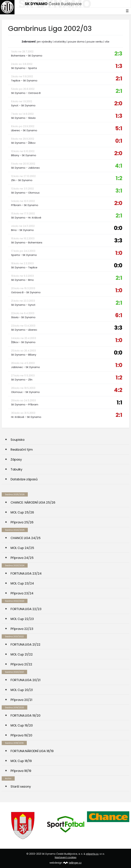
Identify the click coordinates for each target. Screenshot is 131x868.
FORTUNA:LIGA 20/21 (26, 680)
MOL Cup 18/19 (21, 761)
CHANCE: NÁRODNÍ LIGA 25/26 (33, 502)
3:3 (118, 240)
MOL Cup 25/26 (22, 512)
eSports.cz (92, 854)
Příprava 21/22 (21, 664)
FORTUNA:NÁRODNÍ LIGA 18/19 (32, 751)
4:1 (119, 166)
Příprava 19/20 (21, 735)
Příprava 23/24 (22, 593)
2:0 (118, 103)
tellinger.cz (75, 863)
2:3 (118, 54)
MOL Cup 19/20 (22, 725)
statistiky (60, 42)
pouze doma (76, 42)
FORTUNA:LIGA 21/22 (26, 644)
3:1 (119, 191)
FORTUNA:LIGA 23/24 (26, 573)
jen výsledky (45, 42)
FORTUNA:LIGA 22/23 (26, 609)
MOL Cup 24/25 (22, 548)
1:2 (119, 178)
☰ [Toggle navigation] (127, 11)
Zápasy (16, 459)
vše (107, 42)
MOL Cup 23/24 (22, 583)
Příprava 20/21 (21, 700)
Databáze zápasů (24, 479)
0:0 (118, 228)
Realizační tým (22, 450)
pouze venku (95, 42)
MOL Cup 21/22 (22, 654)
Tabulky (16, 469)
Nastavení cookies (66, 857)
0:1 (119, 141)
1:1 (119, 402)
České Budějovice (53, 4)
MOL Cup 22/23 (22, 619)
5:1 (119, 128)
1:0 (119, 253)
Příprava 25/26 (22, 522)
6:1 (119, 315)
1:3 (119, 66)
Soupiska (17, 440)
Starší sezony (21, 786)
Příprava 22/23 (22, 629)
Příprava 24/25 (22, 558)
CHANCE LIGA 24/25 (26, 538)
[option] (23, 826)
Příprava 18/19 (21, 771)
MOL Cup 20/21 (22, 690)
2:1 (119, 78)
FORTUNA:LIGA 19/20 (26, 715)
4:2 (118, 390)
